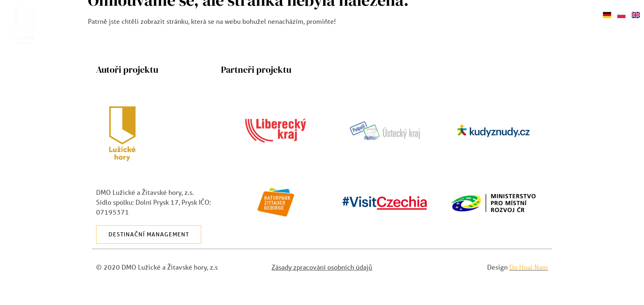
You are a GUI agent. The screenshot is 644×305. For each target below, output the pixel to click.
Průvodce (441, 14)
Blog (489, 14)
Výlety (355, 14)
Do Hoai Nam (529, 267)
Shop (585, 14)
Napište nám (537, 14)
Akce (393, 14)
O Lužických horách (285, 14)
